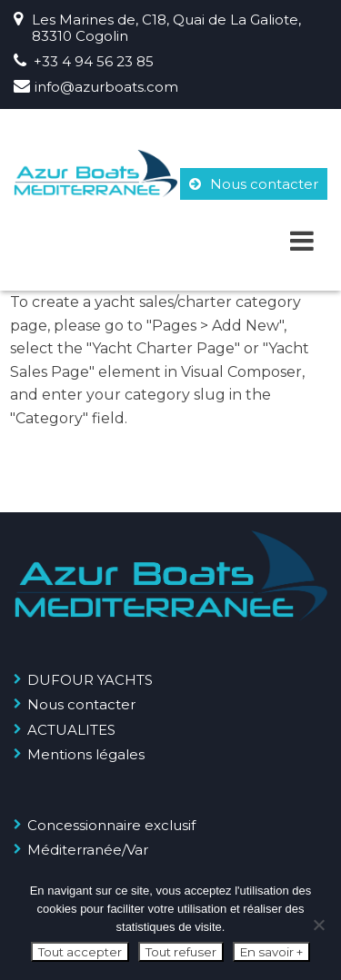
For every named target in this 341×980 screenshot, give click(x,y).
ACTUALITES (71, 730)
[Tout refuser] (318, 925)
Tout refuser (181, 952)
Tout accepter (80, 952)
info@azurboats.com (106, 87)
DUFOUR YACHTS (90, 680)
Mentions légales (86, 754)
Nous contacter (254, 184)
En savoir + (271, 952)
